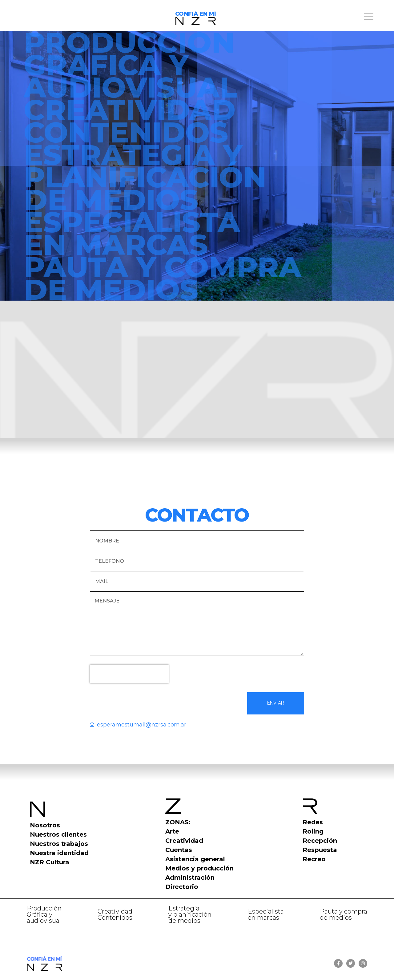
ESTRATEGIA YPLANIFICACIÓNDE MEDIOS (145, 177)
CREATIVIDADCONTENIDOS (130, 121)
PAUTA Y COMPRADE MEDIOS (163, 278)
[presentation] (129, 674)
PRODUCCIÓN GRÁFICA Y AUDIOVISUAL (130, 65)
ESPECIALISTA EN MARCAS (132, 233)
